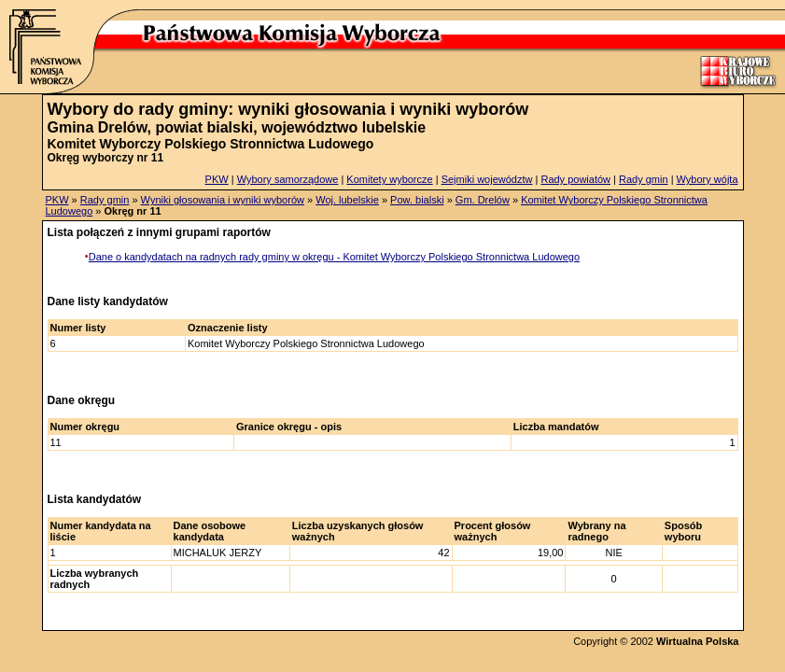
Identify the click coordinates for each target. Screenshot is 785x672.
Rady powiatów (575, 179)
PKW (217, 179)
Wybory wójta (708, 179)
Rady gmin (644, 179)
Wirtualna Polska (698, 641)
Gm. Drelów (483, 200)
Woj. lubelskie (347, 200)
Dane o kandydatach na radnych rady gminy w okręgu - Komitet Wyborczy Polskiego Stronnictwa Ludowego (334, 257)
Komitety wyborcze (389, 179)
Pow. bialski (417, 200)
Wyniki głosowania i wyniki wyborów (223, 200)
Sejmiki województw (487, 179)
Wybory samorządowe (288, 179)
